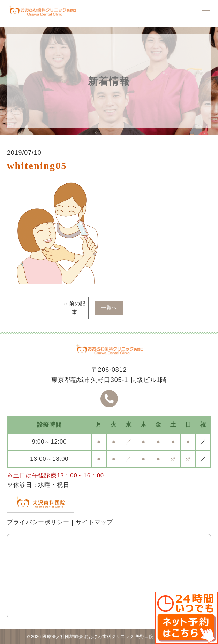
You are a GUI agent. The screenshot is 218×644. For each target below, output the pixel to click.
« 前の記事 (75, 308)
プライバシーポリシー (38, 522)
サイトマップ (94, 522)
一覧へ (109, 308)
